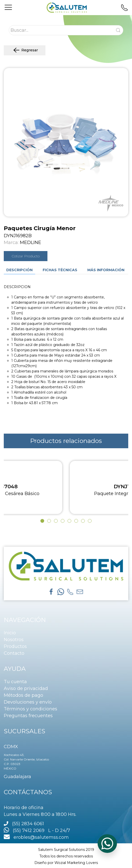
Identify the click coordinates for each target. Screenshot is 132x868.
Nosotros (14, 640)
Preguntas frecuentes (28, 716)
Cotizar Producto (26, 256)
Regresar (25, 50)
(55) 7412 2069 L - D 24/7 (37, 830)
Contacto (14, 653)
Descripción (19, 270)
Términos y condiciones (30, 709)
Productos (15, 646)
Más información (106, 270)
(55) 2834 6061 (28, 824)
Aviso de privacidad (26, 688)
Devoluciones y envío (28, 702)
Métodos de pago (23, 695)
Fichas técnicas (60, 270)
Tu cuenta (15, 682)
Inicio (10, 633)
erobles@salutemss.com (36, 837)
